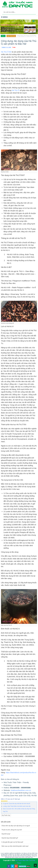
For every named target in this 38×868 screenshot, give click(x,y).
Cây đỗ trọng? (6, 834)
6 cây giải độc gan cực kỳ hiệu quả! (12, 842)
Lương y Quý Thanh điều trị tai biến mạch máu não (17, 806)
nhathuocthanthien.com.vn (21, 790)
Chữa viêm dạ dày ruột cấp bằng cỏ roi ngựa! (16, 826)
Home (3, 36)
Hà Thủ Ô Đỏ (6, 52)
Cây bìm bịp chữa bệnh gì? (10, 838)
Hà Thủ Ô (16, 90)
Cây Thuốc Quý (11, 36)
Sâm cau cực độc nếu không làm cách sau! (15, 846)
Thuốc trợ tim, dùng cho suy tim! (12, 830)
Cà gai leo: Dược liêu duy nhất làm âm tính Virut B (16, 804)
